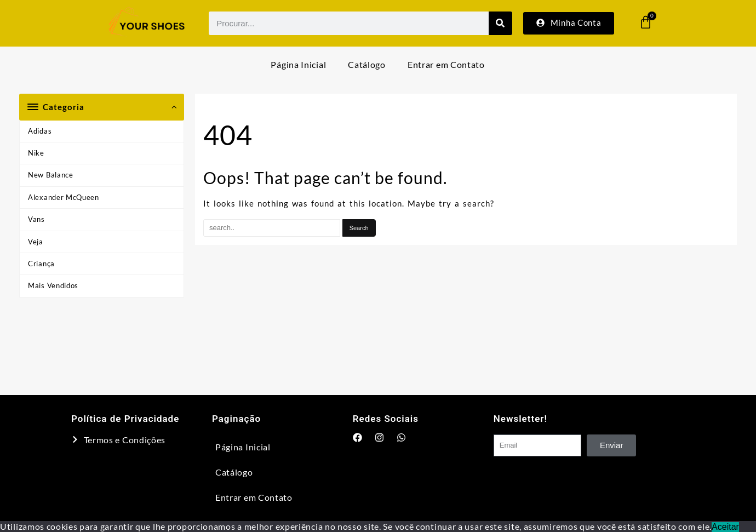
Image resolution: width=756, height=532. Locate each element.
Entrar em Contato (446, 64)
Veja (36, 242)
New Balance (51, 175)
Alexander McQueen (64, 197)
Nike (36, 153)
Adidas (40, 131)
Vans (36, 219)
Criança (41, 264)
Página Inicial (298, 64)
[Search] (500, 23)
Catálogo (367, 64)
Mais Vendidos (53, 285)
